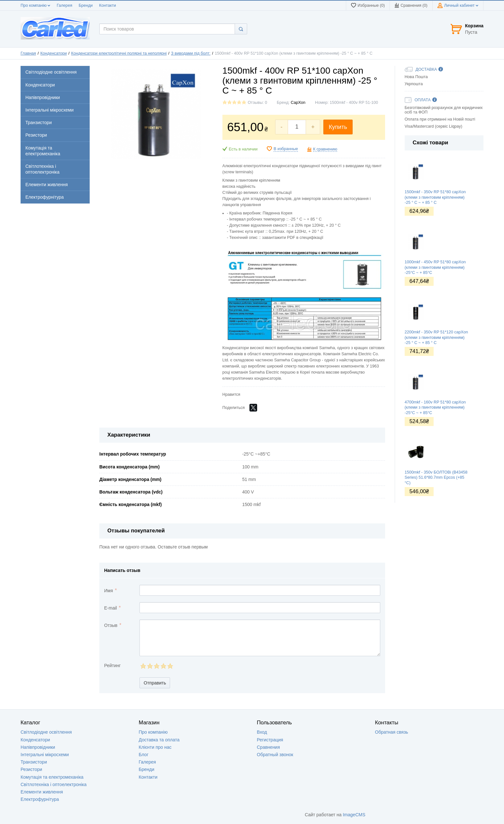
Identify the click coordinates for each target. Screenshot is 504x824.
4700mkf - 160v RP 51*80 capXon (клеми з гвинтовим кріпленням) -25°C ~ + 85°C (435, 407)
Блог (144, 755)
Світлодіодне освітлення (46, 732)
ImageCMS (354, 815)
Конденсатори (54, 53)
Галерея (64, 5)
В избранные (286, 149)
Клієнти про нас (155, 747)
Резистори (31, 769)
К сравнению (325, 149)
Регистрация (270, 740)
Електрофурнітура (40, 799)
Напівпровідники (38, 747)
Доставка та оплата (159, 740)
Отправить (155, 683)
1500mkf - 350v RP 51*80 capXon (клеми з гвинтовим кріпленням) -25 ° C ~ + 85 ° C (435, 197)
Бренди (86, 5)
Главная (28, 53)
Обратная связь (392, 732)
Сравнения (268, 747)
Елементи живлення (42, 792)
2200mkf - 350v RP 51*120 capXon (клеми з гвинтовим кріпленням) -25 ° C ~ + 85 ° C (436, 337)
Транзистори (34, 762)
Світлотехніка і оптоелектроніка (54, 784)
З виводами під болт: (191, 53)
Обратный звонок (275, 755)
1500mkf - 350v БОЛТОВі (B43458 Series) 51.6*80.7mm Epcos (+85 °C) (436, 478)
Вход (262, 732)
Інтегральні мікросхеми (45, 755)
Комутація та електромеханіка (52, 777)
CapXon (298, 103)
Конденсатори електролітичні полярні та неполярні (119, 53)
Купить (338, 127)
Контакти (107, 5)
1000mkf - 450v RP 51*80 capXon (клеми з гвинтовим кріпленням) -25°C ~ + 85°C (435, 267)
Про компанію (35, 5)
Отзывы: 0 (257, 103)
